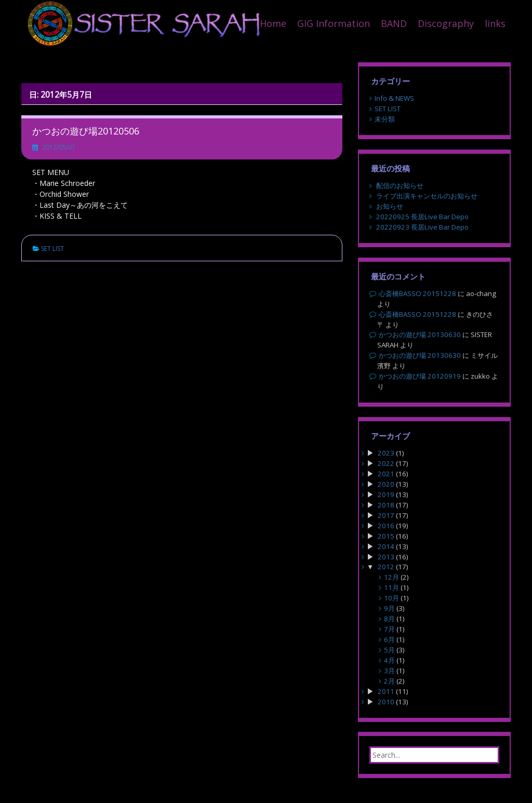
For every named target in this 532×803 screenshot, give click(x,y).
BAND (394, 23)
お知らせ (390, 206)
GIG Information (334, 23)
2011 (386, 691)
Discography (446, 23)
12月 (391, 577)
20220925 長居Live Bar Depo (422, 217)
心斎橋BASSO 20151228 (417, 293)
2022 (386, 463)
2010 (386, 702)
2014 (386, 546)
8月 (389, 619)
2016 (386, 526)
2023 (386, 453)
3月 (389, 671)
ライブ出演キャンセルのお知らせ (427, 196)
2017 (386, 515)
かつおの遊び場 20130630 (420, 334)
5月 (389, 650)
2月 (389, 681)
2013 (386, 557)
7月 (389, 629)
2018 (386, 505)
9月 (389, 608)
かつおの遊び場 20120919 (420, 376)
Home (273, 23)
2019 (386, 494)
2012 (386, 567)
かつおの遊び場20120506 (86, 131)
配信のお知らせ (400, 185)
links (495, 23)
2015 (386, 536)
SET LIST (52, 249)
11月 (391, 587)
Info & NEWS (394, 98)
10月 (391, 598)
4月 (389, 660)
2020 (386, 484)
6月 (389, 639)
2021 (386, 474)
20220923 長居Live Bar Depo (422, 227)
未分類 (385, 119)
